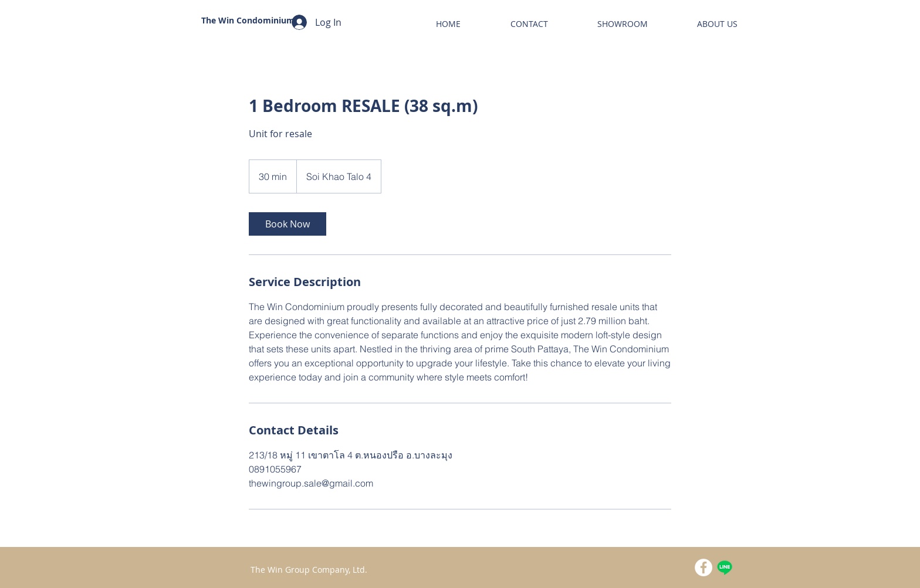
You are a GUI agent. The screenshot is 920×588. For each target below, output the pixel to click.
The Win (219, 20)
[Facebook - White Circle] (703, 567)
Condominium (265, 20)
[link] (287, 224)
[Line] (725, 567)
